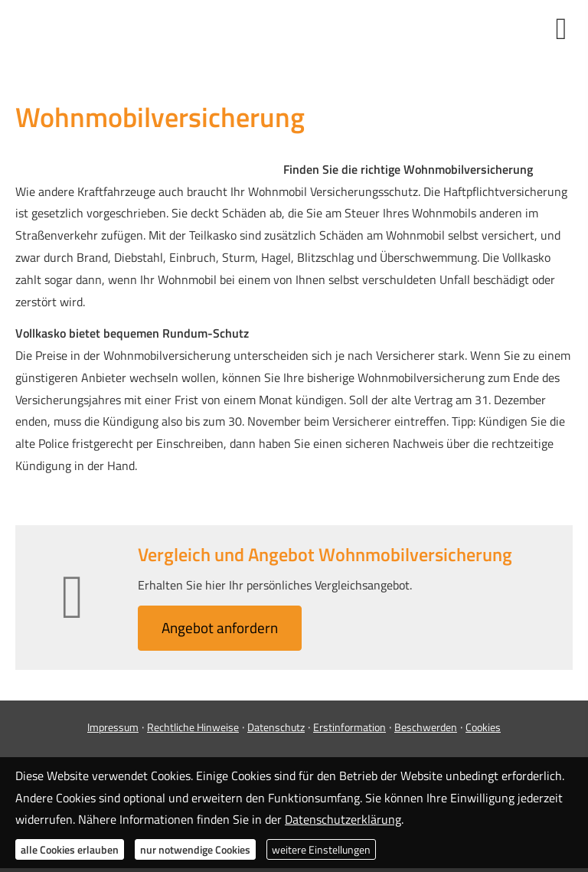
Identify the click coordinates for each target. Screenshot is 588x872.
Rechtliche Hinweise (193, 727)
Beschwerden (426, 727)
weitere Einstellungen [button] (321, 849)
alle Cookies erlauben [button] (70, 849)
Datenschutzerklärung (343, 819)
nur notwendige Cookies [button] (195, 849)
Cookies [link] (483, 727)
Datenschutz (276, 727)
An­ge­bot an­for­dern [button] (220, 627)
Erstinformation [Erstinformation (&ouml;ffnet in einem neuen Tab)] (350, 727)
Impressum (113, 727)
